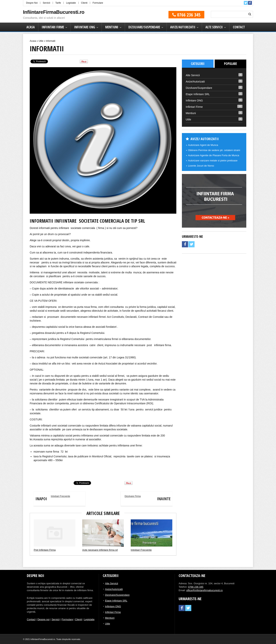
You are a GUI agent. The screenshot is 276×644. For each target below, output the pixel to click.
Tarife (58, 3)
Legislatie (71, 3)
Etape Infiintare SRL (198, 94)
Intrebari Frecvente (52, 499)
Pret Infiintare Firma (45, 550)
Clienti (84, 3)
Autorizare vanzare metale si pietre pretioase (213, 161)
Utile (41, 41)
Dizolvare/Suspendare (144, 27)
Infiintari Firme (53, 27)
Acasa (31, 27)
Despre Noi (32, 3)
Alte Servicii (214, 27)
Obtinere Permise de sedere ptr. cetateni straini (214, 150)
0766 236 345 (186, 15)
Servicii (46, 3)
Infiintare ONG (85, 27)
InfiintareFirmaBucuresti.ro (54, 12)
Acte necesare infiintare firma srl (100, 550)
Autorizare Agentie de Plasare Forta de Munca (214, 155)
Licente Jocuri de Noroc (201, 166)
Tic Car (33, 472)
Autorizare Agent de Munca (203, 145)
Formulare (98, 3)
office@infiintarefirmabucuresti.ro (205, 590)
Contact (239, 27)
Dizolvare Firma (149, 499)
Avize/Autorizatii (183, 27)
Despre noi (43, 619)
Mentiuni (112, 27)
